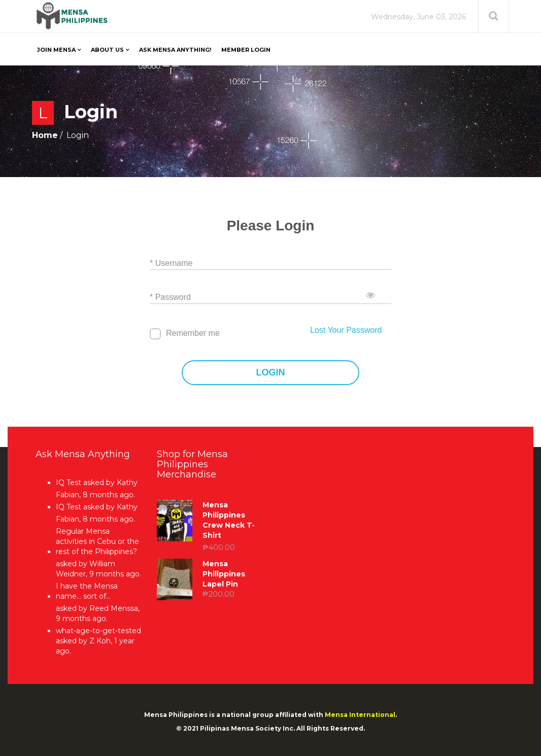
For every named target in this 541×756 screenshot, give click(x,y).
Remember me (193, 333)
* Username (171, 263)
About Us (107, 50)
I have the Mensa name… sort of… (87, 591)
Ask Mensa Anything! (175, 50)
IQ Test (69, 483)
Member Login (246, 50)
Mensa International (360, 715)
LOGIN (271, 373)
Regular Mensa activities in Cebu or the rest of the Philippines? (97, 541)
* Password (170, 297)
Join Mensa (56, 50)
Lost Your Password (346, 330)
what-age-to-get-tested (98, 631)
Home (45, 135)
